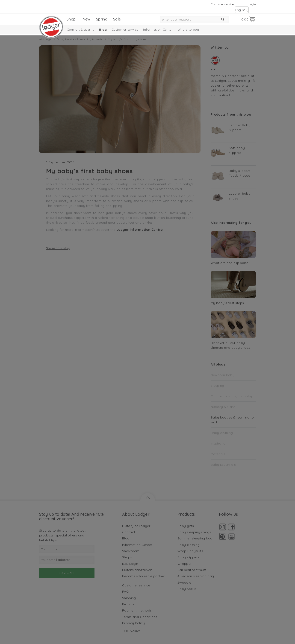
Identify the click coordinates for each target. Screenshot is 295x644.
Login (252, 4)
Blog (103, 29)
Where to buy (188, 29)
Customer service (222, 4)
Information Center (158, 29)
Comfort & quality (81, 29)
